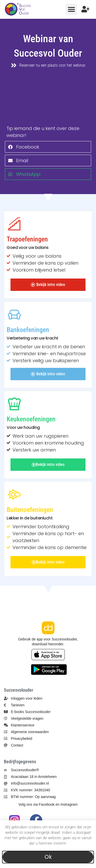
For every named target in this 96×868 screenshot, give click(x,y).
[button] (71, 9)
